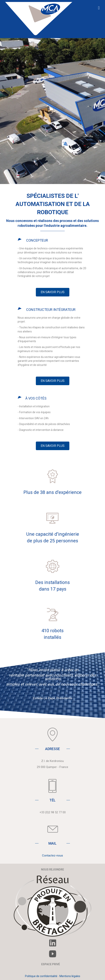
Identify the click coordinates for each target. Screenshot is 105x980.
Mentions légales (70, 976)
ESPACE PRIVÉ (51, 964)
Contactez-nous (52, 856)
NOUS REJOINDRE (52, 870)
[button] (53, 292)
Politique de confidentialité (41, 976)
